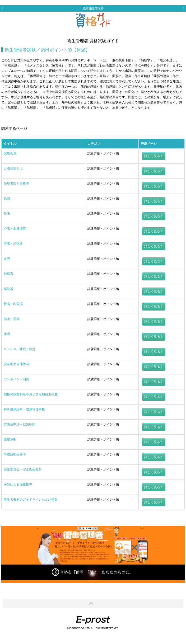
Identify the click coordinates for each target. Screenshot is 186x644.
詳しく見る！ (154, 156)
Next (184, 8)
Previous (2, 8)
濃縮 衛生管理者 (93, 8)
